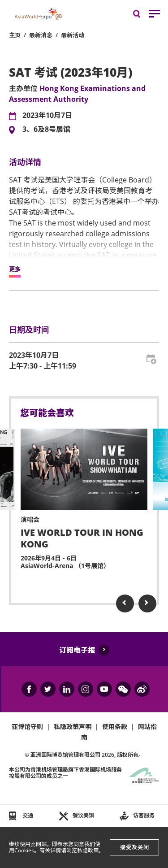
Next (147, 603)
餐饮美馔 (83, 815)
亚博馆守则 (27, 727)
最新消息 (41, 35)
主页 (15, 35)
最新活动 (73, 35)
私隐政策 (88, 850)
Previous (125, 603)
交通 (28, 815)
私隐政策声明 (73, 727)
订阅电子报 (77, 650)
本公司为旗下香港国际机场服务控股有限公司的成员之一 (65, 773)
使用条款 (115, 727)
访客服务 (144, 815)
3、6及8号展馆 (46, 130)
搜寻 (143, 16)
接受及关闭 (135, 847)
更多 (15, 269)
